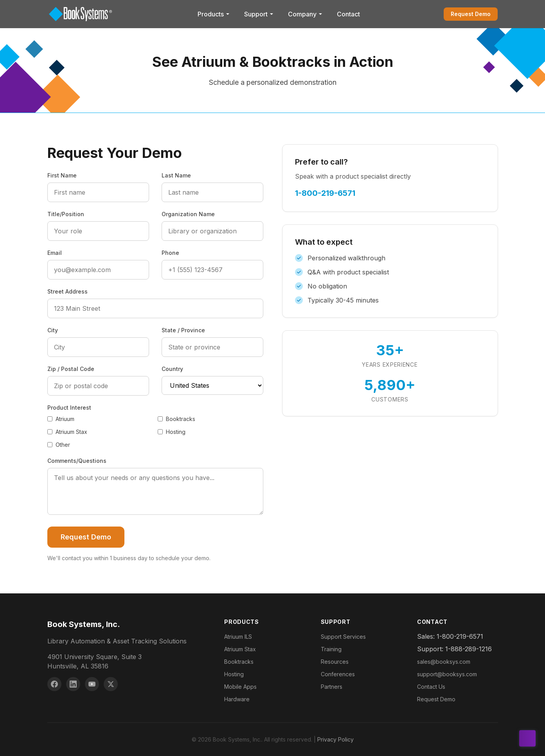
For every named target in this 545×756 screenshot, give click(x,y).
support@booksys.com (447, 674)
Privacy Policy (335, 739)
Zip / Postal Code (71, 369)
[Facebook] (54, 684)
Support (259, 14)
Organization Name (188, 214)
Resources (335, 662)
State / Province (183, 330)
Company (305, 14)
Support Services (343, 637)
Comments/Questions (77, 461)
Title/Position (66, 214)
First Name (62, 175)
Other (59, 445)
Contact (348, 14)
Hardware (237, 699)
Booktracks (176, 419)
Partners (332, 687)
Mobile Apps (240, 687)
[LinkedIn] (73, 684)
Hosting (172, 432)
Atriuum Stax (67, 432)
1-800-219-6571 (325, 193)
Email (55, 253)
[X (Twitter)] (111, 684)
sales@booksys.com (444, 662)
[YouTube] (92, 684)
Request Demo (471, 14)
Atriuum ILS (238, 637)
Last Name (176, 175)
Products (214, 14)
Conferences (338, 674)
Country (172, 369)
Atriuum (61, 419)
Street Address (67, 291)
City (53, 330)
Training (331, 649)
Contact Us (431, 687)
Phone (170, 253)
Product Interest (69, 408)
